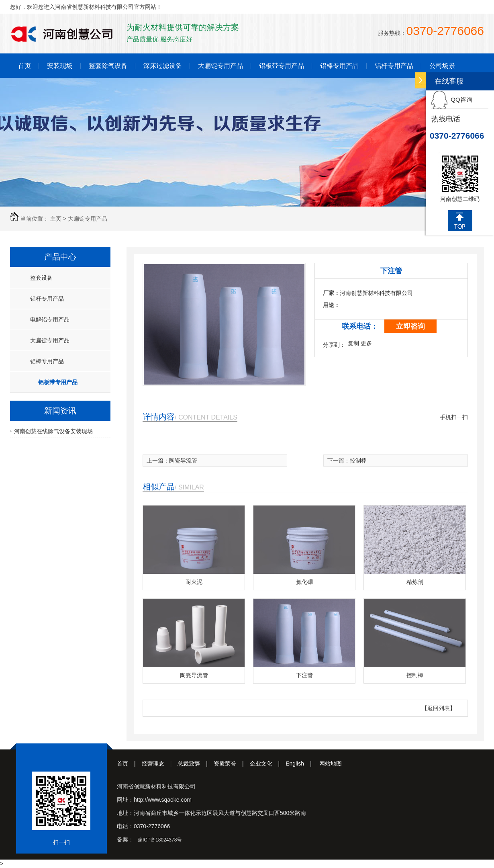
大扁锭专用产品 (220, 66)
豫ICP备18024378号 (160, 840)
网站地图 (331, 764)
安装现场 (60, 66)
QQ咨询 (452, 99)
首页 (24, 66)
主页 (56, 219)
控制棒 (358, 461)
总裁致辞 (196, 764)
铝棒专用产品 (339, 66)
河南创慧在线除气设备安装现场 (53, 431)
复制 (353, 343)
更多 (366, 343)
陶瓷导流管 (183, 461)
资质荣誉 (232, 764)
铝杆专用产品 (394, 66)
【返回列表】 (439, 708)
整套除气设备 (108, 66)
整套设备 (41, 278)
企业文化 (268, 764)
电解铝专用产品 (50, 319)
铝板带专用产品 (282, 66)
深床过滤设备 (163, 66)
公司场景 (442, 66)
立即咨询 (410, 326)
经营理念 (160, 764)
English (302, 764)
